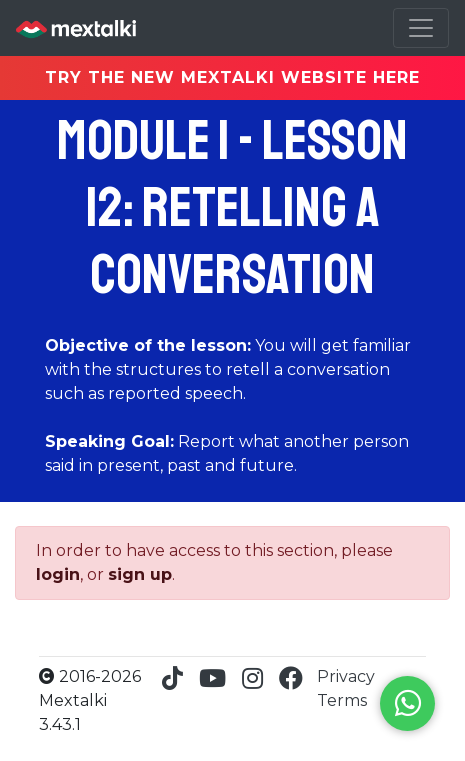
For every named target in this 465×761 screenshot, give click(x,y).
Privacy (346, 676)
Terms (342, 700)
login (58, 574)
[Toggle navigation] (421, 28)
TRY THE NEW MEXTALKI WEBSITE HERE (232, 77)
